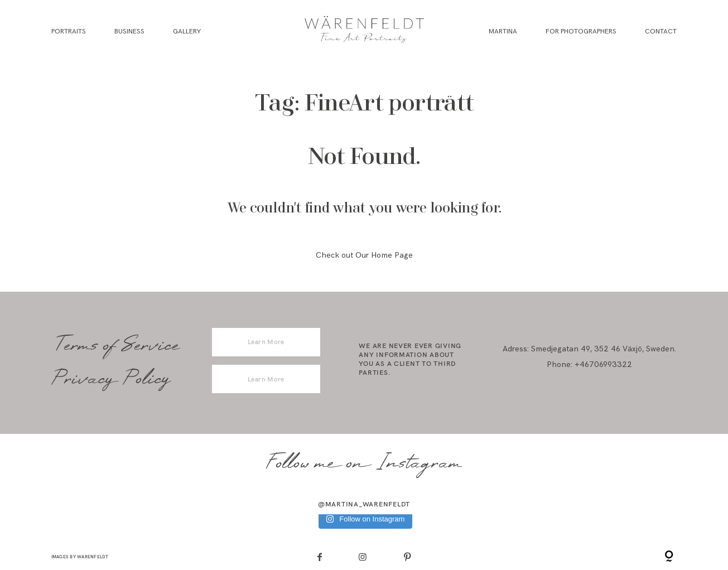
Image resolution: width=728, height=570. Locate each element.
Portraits (69, 32)
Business (129, 32)
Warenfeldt (93, 557)
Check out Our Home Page (364, 255)
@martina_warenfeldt (364, 504)
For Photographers (581, 32)
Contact (661, 32)
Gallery (187, 32)
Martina (503, 32)
